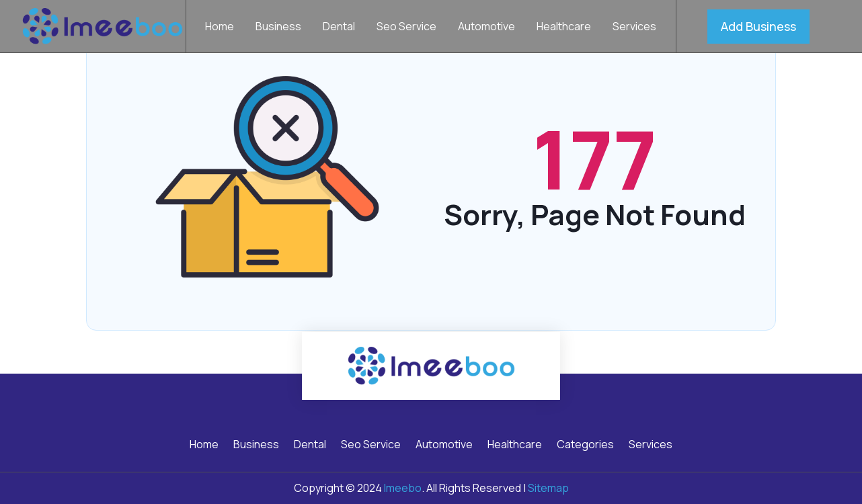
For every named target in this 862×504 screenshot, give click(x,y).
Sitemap (548, 488)
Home (220, 28)
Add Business (758, 26)
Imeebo (403, 488)
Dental (339, 28)
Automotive (486, 28)
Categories (585, 446)
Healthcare (564, 28)
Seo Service (406, 28)
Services (634, 28)
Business (278, 28)
